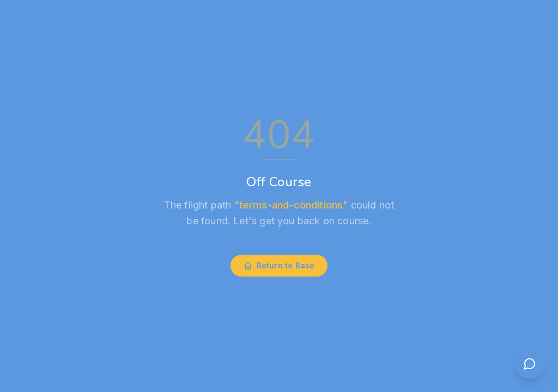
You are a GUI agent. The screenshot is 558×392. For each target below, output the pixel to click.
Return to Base (279, 265)
